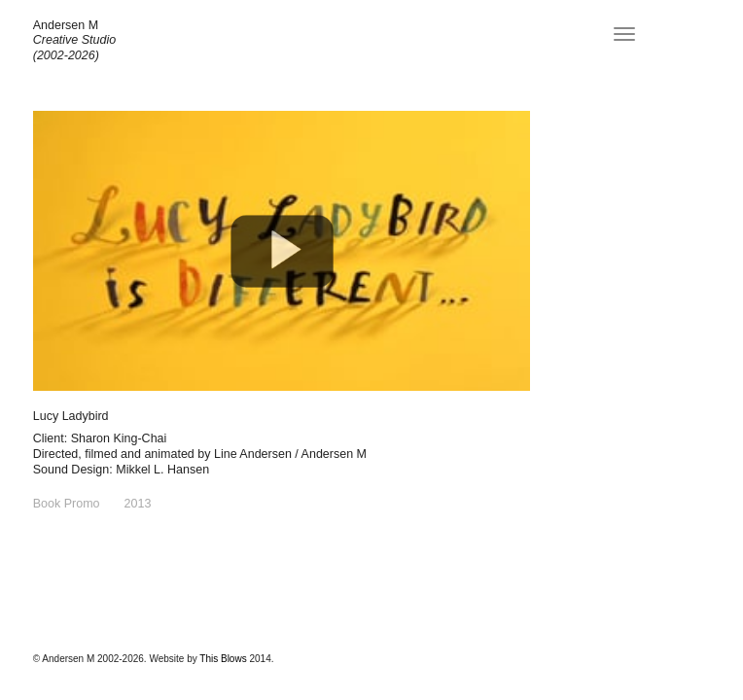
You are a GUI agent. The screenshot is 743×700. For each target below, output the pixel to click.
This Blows (223, 659)
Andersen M (66, 25)
